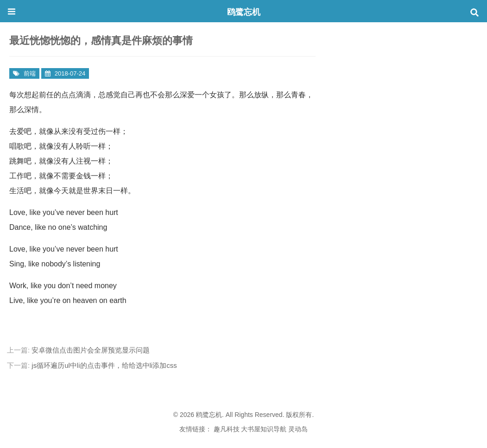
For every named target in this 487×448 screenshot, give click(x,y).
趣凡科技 (227, 429)
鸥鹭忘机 (244, 12)
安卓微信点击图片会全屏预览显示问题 (91, 350)
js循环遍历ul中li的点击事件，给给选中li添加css (104, 365)
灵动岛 (298, 429)
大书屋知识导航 (264, 429)
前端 (30, 73)
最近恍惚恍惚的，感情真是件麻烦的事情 (101, 41)
